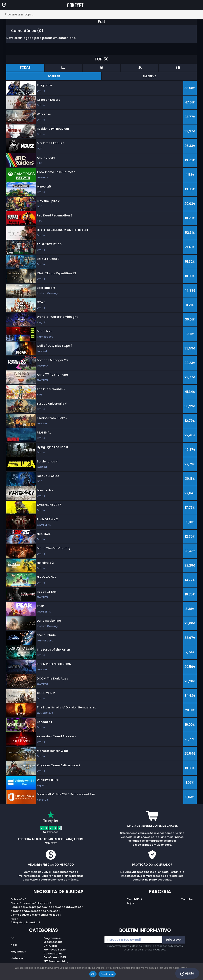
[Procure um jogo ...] (101, 14)
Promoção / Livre (55, 950)
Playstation (18, 952)
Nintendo (17, 958)
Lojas (130, 903)
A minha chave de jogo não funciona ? (36, 911)
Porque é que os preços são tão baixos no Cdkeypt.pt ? (47, 907)
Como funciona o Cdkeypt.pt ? (31, 903)
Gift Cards (50, 946)
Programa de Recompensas (53, 940)
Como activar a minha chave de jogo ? (36, 915)
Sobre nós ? (18, 899)
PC (13, 938)
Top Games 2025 (55, 957)
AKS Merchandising (56, 961)
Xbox (14, 945)
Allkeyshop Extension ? (25, 922)
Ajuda (187, 973)
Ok (93, 974)
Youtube (187, 899)
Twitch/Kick (135, 899)
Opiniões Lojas (53, 954)
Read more (107, 974)
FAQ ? (14, 919)
